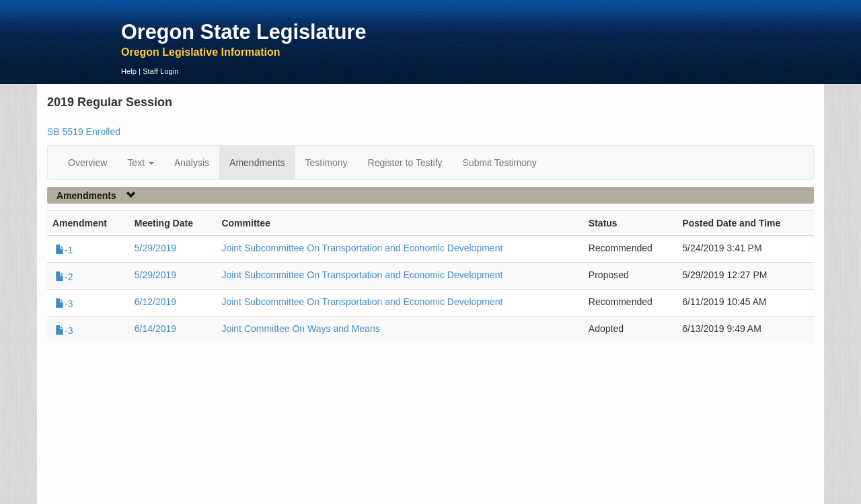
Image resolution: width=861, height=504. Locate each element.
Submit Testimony (500, 163)
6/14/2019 (155, 329)
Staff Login (160, 71)
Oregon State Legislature (244, 32)
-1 (64, 250)
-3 (64, 304)
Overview (87, 163)
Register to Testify (405, 163)
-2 (64, 277)
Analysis (192, 163)
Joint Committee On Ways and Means (300, 329)
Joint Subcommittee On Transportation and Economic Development (362, 248)
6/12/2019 (155, 302)
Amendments (257, 163)
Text (141, 163)
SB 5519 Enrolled (84, 132)
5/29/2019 (155, 248)
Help (129, 71)
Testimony (327, 163)
